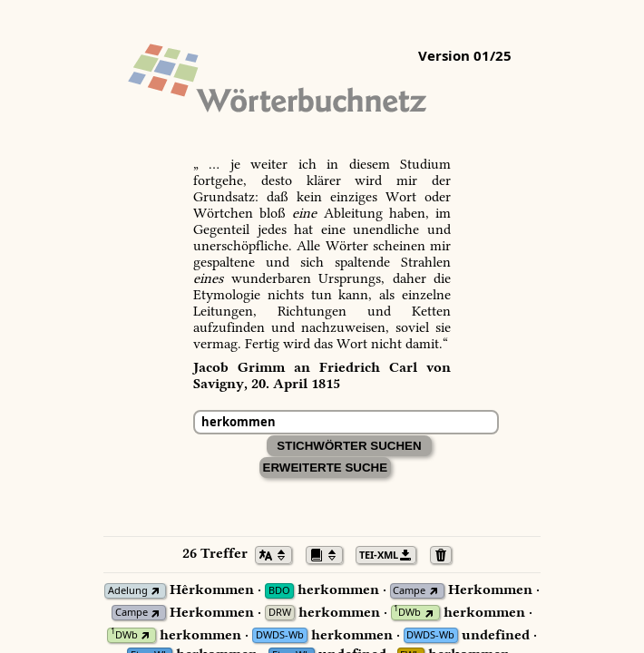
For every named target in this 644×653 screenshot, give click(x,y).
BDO (279, 591)
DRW (280, 613)
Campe (409, 591)
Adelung (128, 591)
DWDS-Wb (280, 635)
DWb (407, 613)
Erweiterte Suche (326, 468)
